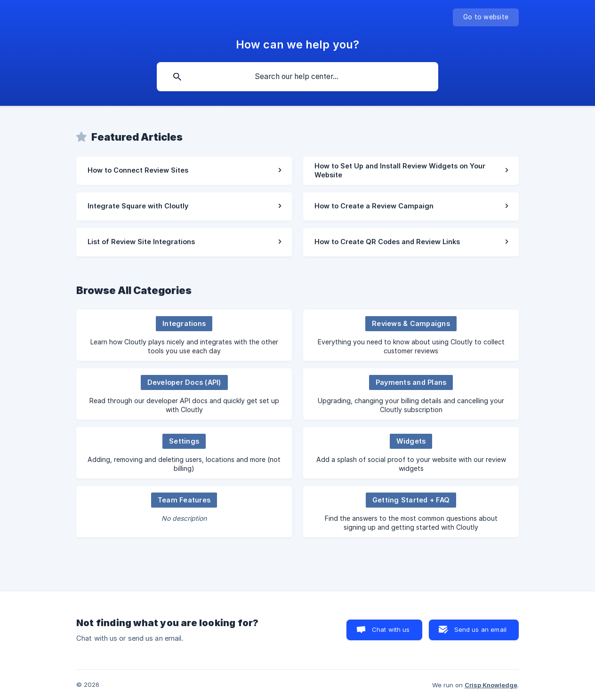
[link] (184, 171)
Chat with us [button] (391, 629)
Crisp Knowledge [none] (491, 685)
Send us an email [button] (480, 629)
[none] (486, 17)
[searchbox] (297, 77)
